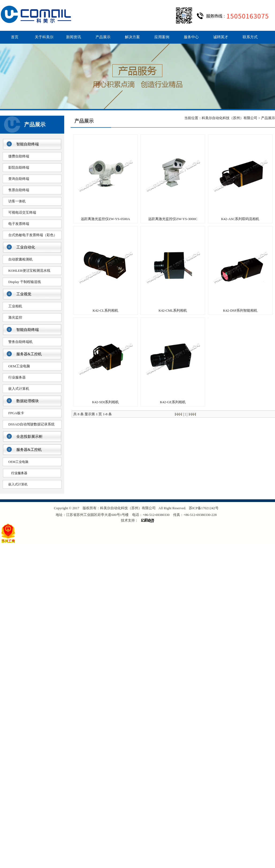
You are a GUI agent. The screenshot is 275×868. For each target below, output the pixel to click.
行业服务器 (17, 377)
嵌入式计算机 (19, 389)
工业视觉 (24, 294)
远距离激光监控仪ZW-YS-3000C (173, 219)
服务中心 (191, 37)
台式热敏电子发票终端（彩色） (33, 235)
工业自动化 (26, 247)
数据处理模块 (28, 401)
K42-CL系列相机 (105, 310)
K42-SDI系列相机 (105, 402)
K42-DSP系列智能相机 (240, 310)
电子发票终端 (19, 224)
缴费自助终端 (19, 156)
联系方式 (250, 37)
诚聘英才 (221, 37)
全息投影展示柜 (29, 437)
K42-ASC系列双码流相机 (240, 219)
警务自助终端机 (20, 342)
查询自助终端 (19, 179)
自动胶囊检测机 (20, 259)
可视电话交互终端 (22, 212)
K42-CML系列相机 (173, 310)
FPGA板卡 (16, 413)
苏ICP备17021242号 (204, 508)
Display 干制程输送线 (25, 282)
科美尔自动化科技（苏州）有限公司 (230, 118)
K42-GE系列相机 (173, 402)
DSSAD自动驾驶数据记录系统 (31, 424)
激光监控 (15, 317)
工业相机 (15, 306)
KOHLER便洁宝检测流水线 (29, 271)
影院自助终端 (19, 167)
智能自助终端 (28, 144)
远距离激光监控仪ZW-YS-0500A (105, 219)
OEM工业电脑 (19, 366)
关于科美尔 (44, 37)
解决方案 (132, 37)
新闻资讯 (74, 37)
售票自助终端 (19, 190)
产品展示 (103, 37)
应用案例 (162, 37)
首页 (15, 37)
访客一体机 (17, 201)
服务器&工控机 (29, 354)
